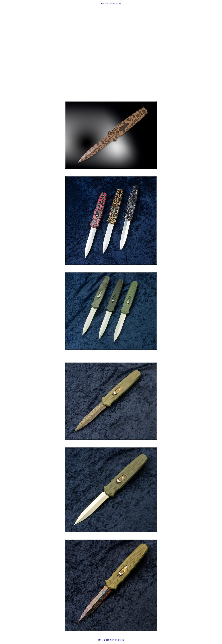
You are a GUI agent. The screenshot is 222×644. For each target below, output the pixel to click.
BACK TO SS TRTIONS (111, 3)
